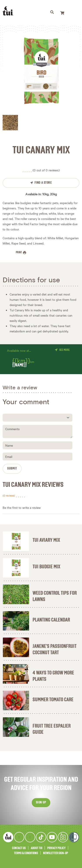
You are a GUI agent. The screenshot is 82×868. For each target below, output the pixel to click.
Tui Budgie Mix (46, 567)
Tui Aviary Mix (46, 540)
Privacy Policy (56, 848)
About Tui (37, 848)
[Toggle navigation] (52, 13)
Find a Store (43, 183)
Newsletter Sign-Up (56, 853)
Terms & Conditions (26, 853)
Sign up (41, 803)
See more (65, 350)
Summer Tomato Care (53, 700)
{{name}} (19, 365)
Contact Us (19, 848)
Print (19, 252)
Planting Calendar (51, 620)
